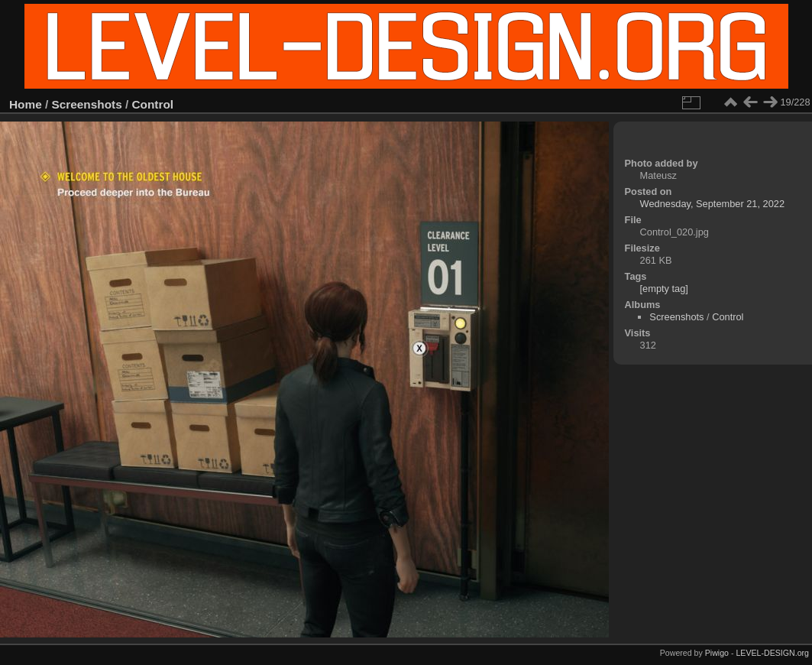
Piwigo (717, 653)
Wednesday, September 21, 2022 (712, 204)
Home (26, 104)
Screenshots (87, 104)
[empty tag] (664, 289)
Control (153, 104)
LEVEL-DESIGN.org (772, 653)
